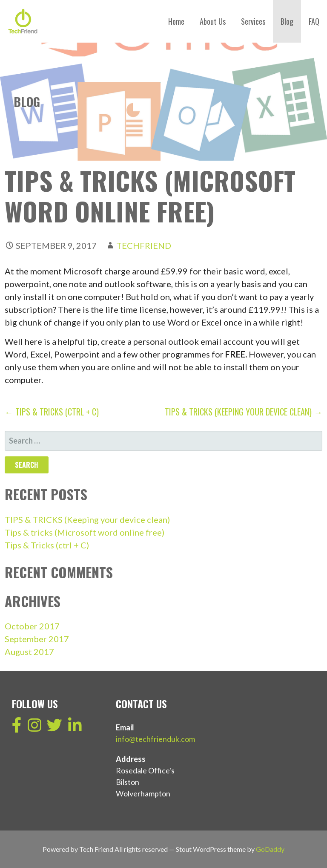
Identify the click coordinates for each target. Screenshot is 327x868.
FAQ (314, 21)
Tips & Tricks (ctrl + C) (47, 545)
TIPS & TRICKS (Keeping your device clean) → (244, 412)
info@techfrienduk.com (155, 739)
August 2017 (29, 652)
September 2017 (37, 639)
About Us (213, 21)
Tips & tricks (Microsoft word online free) (85, 532)
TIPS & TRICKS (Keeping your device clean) (87, 519)
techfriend (144, 245)
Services (253, 21)
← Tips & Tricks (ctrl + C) (52, 412)
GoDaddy (270, 849)
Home (176, 21)
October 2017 (32, 626)
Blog (287, 21)
